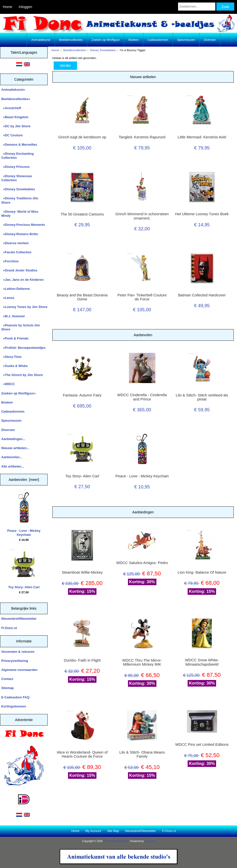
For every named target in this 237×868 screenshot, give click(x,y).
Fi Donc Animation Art (116, 841)
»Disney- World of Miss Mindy (20, 214)
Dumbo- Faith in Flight (82, 660)
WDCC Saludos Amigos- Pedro (142, 563)
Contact (7, 679)
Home (7, 7)
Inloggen (25, 7)
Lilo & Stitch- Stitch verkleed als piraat (202, 397)
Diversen (210, 40)
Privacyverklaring (15, 661)
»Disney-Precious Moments (23, 225)
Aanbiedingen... (13, 439)
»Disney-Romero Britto (20, 234)
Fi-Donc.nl (9, 628)
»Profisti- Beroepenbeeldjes (23, 348)
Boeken (134, 40)
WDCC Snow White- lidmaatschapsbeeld (202, 662)
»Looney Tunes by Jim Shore (24, 307)
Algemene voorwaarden (19, 670)
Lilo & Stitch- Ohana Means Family (142, 754)
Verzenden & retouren (18, 652)
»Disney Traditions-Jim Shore (20, 200)
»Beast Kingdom (15, 117)
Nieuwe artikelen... (15, 448)
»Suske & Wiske (14, 366)
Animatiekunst (41, 40)
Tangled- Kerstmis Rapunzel (142, 137)
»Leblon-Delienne (15, 289)
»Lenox (8, 298)
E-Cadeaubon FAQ (15, 697)
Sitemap (8, 688)
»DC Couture (12, 135)
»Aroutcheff (11, 108)
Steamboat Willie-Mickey (82, 572)
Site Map (113, 831)
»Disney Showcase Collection (17, 178)
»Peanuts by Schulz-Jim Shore (21, 327)
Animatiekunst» (13, 90)
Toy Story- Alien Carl (24, 569)
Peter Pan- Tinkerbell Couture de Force (142, 297)
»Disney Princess (15, 167)
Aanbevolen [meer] (24, 480)
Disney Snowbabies (103, 50)
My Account (93, 831)
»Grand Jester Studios (19, 270)
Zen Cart (150, 841)
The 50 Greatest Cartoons (82, 214)
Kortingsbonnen (14, 706)
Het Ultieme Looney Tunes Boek (202, 214)
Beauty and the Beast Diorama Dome (82, 297)
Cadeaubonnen (158, 40)
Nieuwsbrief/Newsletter (19, 619)
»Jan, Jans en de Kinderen (22, 280)
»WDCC (8, 384)
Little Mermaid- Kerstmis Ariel (202, 137)
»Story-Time (11, 357)
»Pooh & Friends (15, 338)
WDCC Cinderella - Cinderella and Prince (142, 397)
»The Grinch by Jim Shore (22, 375)
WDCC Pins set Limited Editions (202, 745)
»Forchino (10, 261)
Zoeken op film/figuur (106, 40)
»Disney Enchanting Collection (18, 156)
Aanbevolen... (12, 457)
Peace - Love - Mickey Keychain (24, 514)
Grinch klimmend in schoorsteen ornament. (142, 216)
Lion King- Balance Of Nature (202, 572)
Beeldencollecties (75, 50)
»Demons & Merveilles (19, 145)
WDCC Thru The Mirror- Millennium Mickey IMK (142, 662)
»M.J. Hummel (13, 316)
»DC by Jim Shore (16, 126)
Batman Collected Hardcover (202, 295)
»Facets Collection (16, 252)
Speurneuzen (186, 40)
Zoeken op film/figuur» (19, 393)
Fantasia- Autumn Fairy (82, 395)
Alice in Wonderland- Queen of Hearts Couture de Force (82, 754)
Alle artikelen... (13, 466)
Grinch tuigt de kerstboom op (82, 137)
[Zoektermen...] (197, 7)
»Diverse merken (15, 243)
